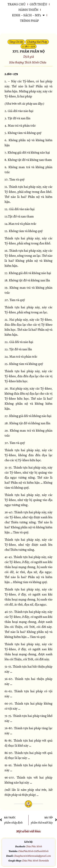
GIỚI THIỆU (38, 4)
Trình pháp (29, 21)
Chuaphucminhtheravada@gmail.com (32, 856)
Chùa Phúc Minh (34, 846)
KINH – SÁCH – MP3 (28, 15)
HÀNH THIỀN (28, 10)
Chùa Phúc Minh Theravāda (35, 861)
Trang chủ (17, 4)
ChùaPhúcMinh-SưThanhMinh (33, 851)
